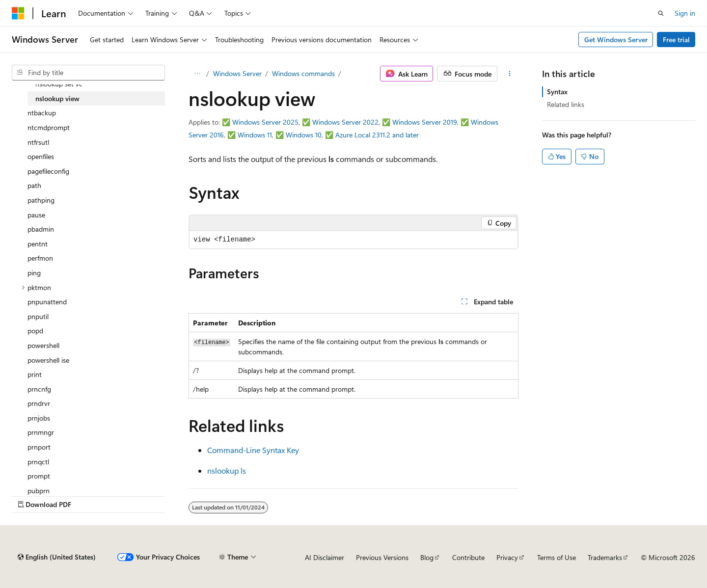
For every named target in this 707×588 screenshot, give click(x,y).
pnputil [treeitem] (38, 316)
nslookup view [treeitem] (57, 98)
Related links (566, 104)
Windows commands (303, 73)
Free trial (676, 40)
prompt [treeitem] (39, 476)
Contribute (468, 557)
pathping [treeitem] (41, 200)
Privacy (507, 557)
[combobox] (88, 73)
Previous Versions (382, 557)
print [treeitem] (35, 374)
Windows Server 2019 (425, 122)
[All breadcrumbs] (197, 74)
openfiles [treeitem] (41, 156)
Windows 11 (255, 135)
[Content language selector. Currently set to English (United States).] (57, 557)
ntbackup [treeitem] (42, 113)
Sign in (685, 13)
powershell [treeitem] (43, 345)
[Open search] (661, 13)
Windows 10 (304, 135)
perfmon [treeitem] (40, 258)
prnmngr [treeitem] (41, 432)
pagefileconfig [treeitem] (48, 171)
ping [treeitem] (34, 273)
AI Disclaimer (325, 557)
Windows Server (237, 73)
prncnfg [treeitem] (39, 389)
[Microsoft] (18, 13)
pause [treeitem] (36, 215)
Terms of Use (557, 557)
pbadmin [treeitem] (41, 229)
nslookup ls (227, 470)
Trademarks (605, 557)
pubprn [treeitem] (39, 491)
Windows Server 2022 (345, 122)
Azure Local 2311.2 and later (377, 135)
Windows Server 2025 (265, 122)
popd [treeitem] (35, 331)
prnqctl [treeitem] (38, 462)
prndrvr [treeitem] (39, 403)
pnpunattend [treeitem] (47, 302)
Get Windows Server (616, 40)
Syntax (557, 92)
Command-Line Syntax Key (253, 450)
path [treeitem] (34, 185)
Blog (427, 557)
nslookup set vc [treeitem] (59, 84)
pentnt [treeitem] (38, 244)
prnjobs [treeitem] (39, 418)
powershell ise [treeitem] (48, 360)
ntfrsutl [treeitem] (38, 142)
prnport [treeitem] (39, 447)
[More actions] (510, 74)
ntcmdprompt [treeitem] (49, 127)
